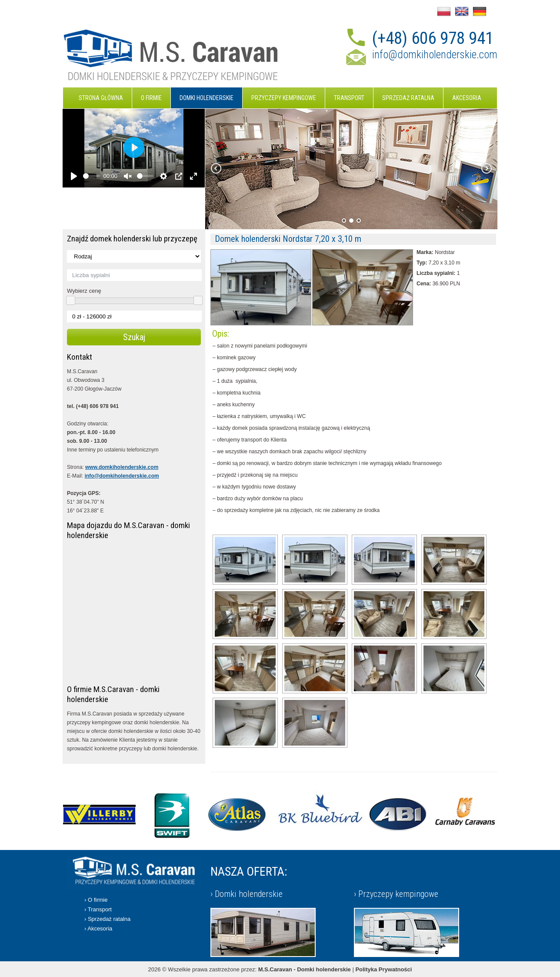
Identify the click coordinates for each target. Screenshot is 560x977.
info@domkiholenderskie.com (435, 55)
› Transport (98, 909)
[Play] (74, 176)
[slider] (92, 176)
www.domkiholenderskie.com (122, 467)
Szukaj (134, 337)
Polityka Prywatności (383, 969)
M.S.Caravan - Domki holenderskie (305, 969)
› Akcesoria (98, 928)
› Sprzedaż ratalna (107, 919)
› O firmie (96, 900)
